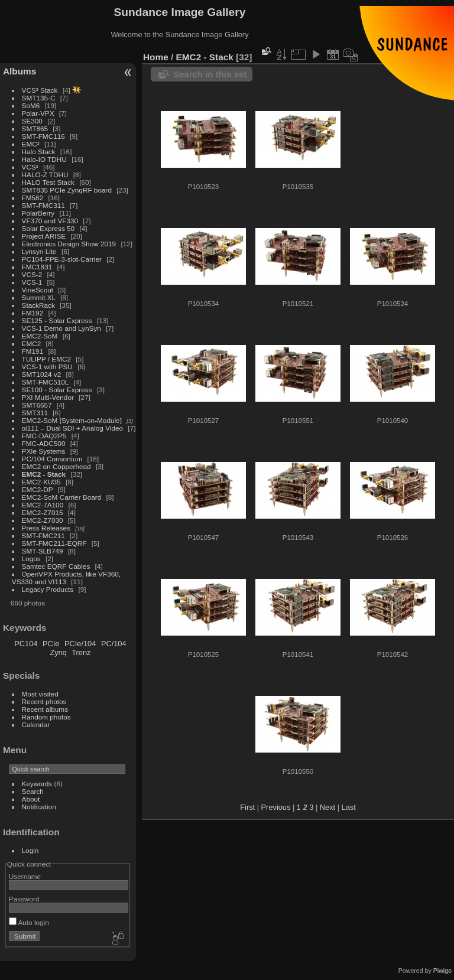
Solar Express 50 (48, 228)
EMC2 (32, 344)
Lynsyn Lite (39, 251)
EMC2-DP (38, 489)
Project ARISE (44, 236)
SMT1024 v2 (42, 374)
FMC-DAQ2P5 (44, 436)
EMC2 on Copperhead (56, 466)
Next (327, 807)
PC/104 (114, 644)
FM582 (33, 198)
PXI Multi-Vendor (48, 397)
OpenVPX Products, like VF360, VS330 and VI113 (66, 578)
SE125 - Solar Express (57, 320)
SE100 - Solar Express (57, 390)
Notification (39, 807)
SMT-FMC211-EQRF (54, 543)
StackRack (38, 305)
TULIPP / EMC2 (46, 359)
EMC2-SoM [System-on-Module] (72, 420)
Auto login (29, 922)
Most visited (40, 694)
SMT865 (35, 128)
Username (25, 876)
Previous (276, 807)
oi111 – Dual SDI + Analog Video (73, 428)
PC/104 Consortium (52, 459)
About (31, 799)
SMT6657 (37, 405)
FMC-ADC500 (44, 443)
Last (349, 807)
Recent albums (45, 709)
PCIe (51, 644)
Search (33, 791)
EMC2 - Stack (44, 474)
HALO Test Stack (48, 182)
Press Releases (46, 528)
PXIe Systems (44, 451)
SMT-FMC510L (45, 382)
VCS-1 (32, 282)
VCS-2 (32, 274)
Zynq (58, 652)
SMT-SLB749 (43, 551)
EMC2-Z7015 (43, 512)
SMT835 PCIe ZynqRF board (67, 190)
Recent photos (44, 701)
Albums (20, 71)
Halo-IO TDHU (44, 159)
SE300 (32, 121)
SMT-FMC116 (43, 136)
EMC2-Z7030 (43, 520)
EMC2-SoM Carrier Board (62, 497)
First (247, 807)
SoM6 (31, 105)
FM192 (33, 313)
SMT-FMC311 (43, 205)
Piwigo (442, 971)
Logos (31, 559)
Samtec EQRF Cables (56, 566)
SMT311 (35, 413)
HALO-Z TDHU (45, 175)
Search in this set (210, 74)
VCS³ (30, 167)
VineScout (38, 290)
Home (156, 57)
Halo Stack (39, 152)
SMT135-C (39, 98)
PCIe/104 (80, 644)
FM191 (33, 351)
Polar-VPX (38, 113)
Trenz (81, 652)
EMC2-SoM (40, 336)
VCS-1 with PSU (47, 367)
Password (24, 899)
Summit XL (39, 297)
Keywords (37, 784)
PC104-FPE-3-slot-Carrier (62, 259)
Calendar (36, 725)
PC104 (26, 644)
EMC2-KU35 (41, 482)
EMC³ (31, 144)
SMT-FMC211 (43, 535)
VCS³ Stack (40, 90)
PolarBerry (38, 213)
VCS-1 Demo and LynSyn (61, 328)
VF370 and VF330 (50, 221)
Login (30, 850)
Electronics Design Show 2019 (69, 244)
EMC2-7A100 (43, 505)
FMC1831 (37, 267)
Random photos (46, 717)
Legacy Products (48, 589)
